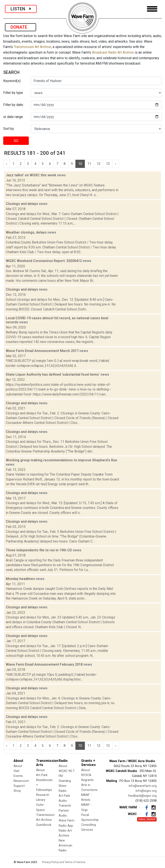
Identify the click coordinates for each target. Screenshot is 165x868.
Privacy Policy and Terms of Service (64, 862)
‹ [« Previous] (7, 164)
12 (99, 164)
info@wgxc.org (146, 791)
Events (18, 776)
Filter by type (13, 93)
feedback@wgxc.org (142, 796)
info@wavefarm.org (143, 786)
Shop (17, 791)
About (18, 766)
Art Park (42, 775)
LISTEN (21, 9)
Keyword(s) (12, 81)
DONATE (21, 27)
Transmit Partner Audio (65, 811)
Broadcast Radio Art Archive (113, 52)
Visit (16, 771)
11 (89, 164)
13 (108, 164)
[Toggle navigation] (152, 9)
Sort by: (9, 129)
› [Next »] (116, 164)
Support (19, 786)
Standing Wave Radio (65, 786)
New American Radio (65, 846)
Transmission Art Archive (32, 47)
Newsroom (21, 781)
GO (16, 141)
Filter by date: (13, 105)
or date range (13, 117)
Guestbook (44, 825)
